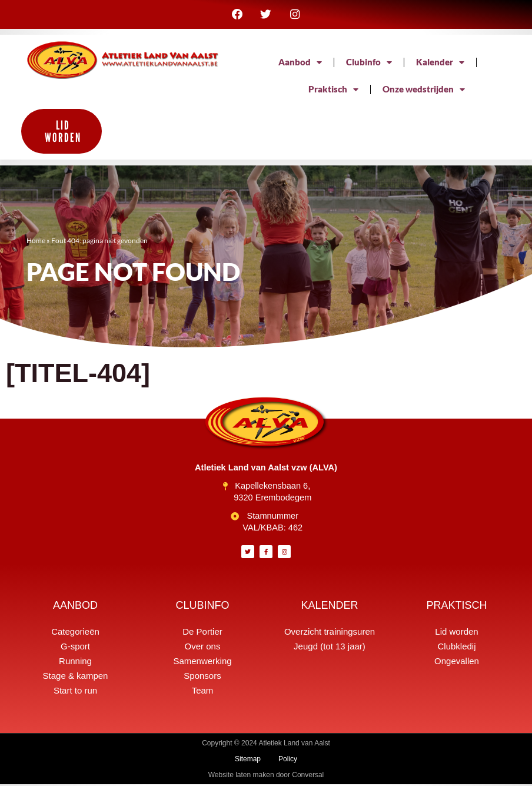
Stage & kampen (76, 677)
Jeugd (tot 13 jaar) (330, 648)
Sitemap (248, 761)
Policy (288, 761)
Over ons (203, 648)
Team (203, 692)
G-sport (75, 648)
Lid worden (456, 633)
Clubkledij (456, 648)
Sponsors (202, 677)
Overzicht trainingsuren (330, 633)
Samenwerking (202, 663)
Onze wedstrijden (424, 92)
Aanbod (300, 64)
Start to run (75, 692)
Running (75, 663)
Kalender (440, 64)
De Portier (202, 633)
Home (36, 242)
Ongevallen (457, 663)
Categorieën (75, 633)
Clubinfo (369, 64)
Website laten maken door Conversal (266, 777)
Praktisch (333, 92)
